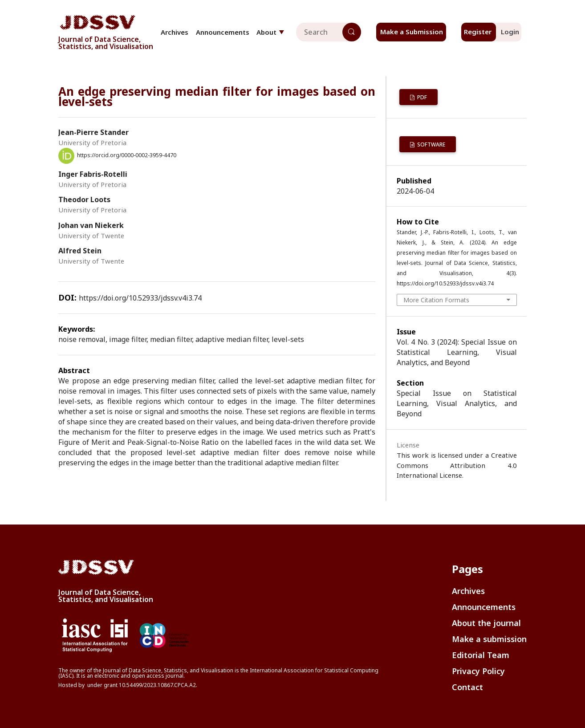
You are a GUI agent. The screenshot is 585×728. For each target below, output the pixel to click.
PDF (421, 97)
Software (431, 144)
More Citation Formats (436, 300)
